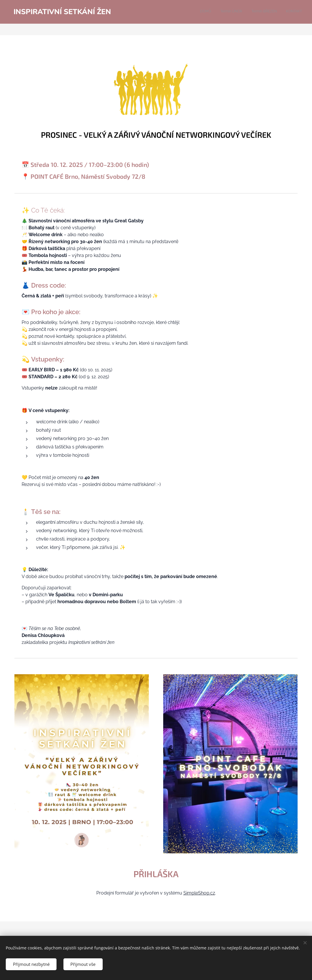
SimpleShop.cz (199, 893)
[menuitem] (276, 12)
